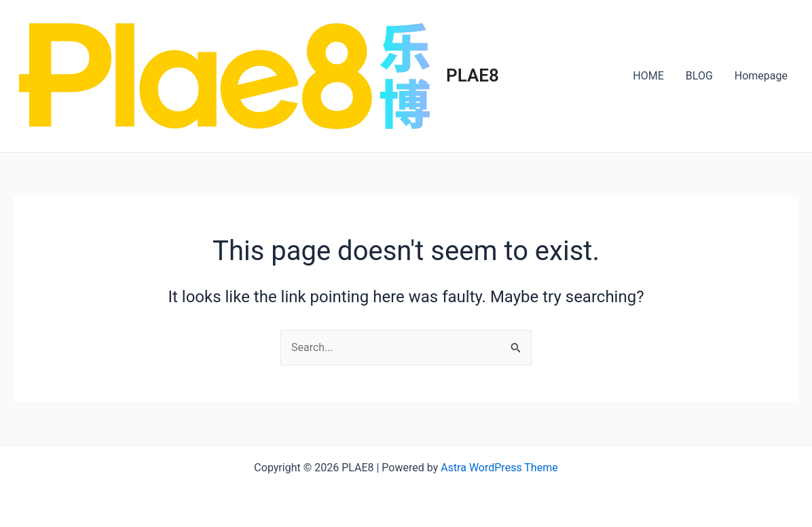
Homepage (761, 76)
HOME (648, 76)
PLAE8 (473, 75)
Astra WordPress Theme (499, 468)
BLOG (699, 76)
